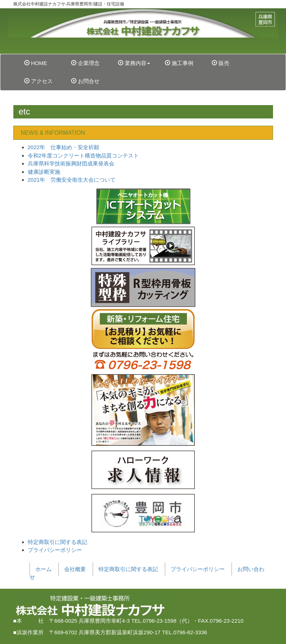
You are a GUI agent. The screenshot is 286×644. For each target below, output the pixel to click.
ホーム (43, 569)
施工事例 (179, 63)
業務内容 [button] (134, 63)
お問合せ (85, 81)
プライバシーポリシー (55, 550)
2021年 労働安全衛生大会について (72, 180)
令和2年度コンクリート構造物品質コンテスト (83, 155)
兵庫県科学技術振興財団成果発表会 (71, 163)
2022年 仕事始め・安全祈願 (63, 147)
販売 (221, 63)
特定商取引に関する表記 (58, 542)
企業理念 (85, 63)
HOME (45, 63)
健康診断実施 (44, 172)
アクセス (38, 81)
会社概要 (75, 569)
